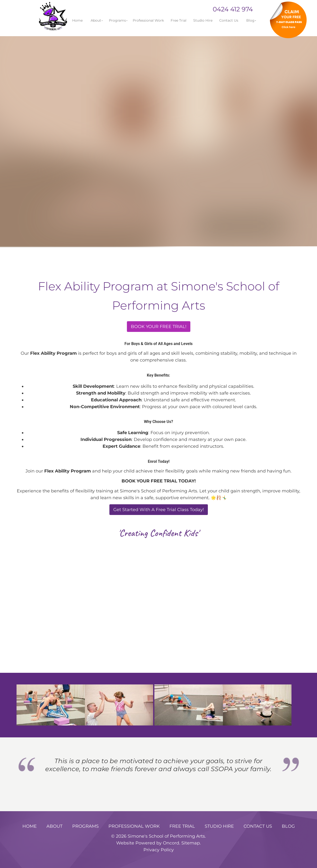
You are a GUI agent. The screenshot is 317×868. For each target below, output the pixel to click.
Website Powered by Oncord (148, 843)
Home (77, 20)
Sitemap (191, 843)
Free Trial (179, 20)
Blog (250, 20)
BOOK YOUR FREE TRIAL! (159, 324)
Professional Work (148, 20)
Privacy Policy (159, 850)
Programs (117, 20)
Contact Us (229, 20)
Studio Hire (203, 20)
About (96, 20)
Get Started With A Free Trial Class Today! (159, 508)
